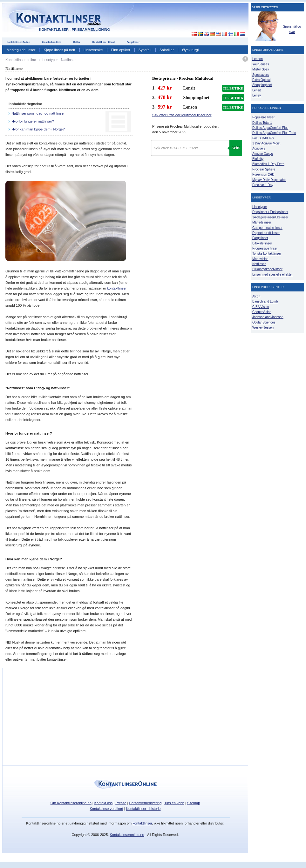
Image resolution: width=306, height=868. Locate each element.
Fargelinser (133, 42)
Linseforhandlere (51, 42)
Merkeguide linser (21, 50)
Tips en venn (174, 803)
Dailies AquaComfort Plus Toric (274, 133)
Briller (77, 42)
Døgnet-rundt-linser (266, 233)
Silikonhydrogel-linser (267, 269)
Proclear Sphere (264, 169)
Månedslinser (262, 222)
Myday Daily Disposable (269, 180)
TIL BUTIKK (233, 88)
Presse (121, 803)
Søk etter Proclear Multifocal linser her (182, 115)
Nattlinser (259, 264)
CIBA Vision (261, 307)
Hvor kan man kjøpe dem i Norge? (38, 129)
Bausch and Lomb (265, 301)
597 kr (165, 107)
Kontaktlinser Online (18, 42)
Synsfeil (145, 50)
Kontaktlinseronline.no (127, 835)
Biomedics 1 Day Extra (268, 164)
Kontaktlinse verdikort (107, 809)
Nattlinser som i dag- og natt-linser (38, 113)
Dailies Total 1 (262, 123)
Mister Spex (261, 69)
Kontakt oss (103, 803)
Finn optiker (121, 50)
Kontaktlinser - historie (143, 809)
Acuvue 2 (259, 148)
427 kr (165, 88)
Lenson (258, 59)
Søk (236, 148)
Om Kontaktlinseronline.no (71, 803)
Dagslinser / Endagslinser (270, 212)
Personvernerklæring (145, 803)
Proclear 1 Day (263, 185)
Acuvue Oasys (262, 154)
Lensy (257, 95)
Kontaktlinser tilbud (104, 42)
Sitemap (194, 803)
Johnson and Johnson (268, 317)
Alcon (256, 296)
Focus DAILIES (263, 138)
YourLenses (261, 64)
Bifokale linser (262, 243)
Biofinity (258, 159)
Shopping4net (262, 85)
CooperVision (262, 312)
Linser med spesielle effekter (272, 274)
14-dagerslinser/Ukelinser (270, 217)
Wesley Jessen (263, 327)
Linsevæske (93, 50)
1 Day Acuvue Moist (266, 143)
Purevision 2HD (263, 174)
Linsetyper (260, 207)
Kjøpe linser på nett (60, 50)
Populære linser (263, 117)
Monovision (260, 259)
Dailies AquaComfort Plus (270, 128)
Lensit (257, 90)
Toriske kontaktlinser (267, 254)
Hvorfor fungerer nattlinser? (33, 121)
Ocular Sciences (264, 322)
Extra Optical (261, 80)
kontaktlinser (117, 288)
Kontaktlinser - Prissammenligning (75, 30)
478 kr (165, 97)
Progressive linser (265, 248)
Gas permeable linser (267, 228)
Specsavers (261, 75)
